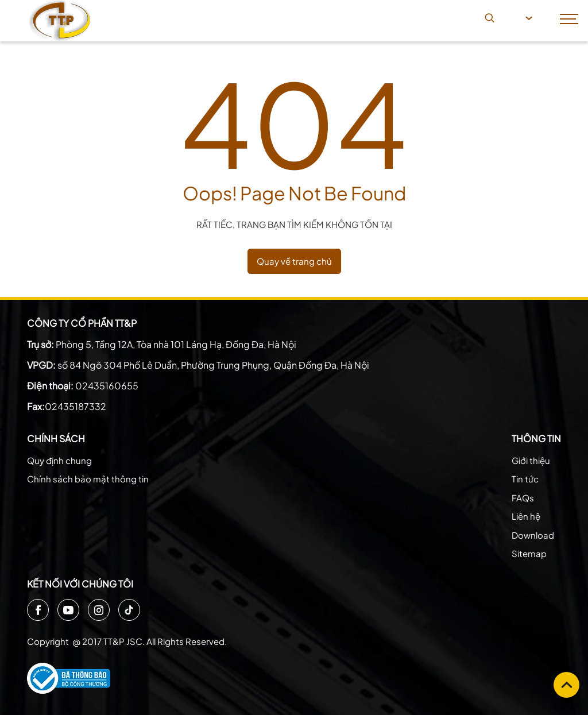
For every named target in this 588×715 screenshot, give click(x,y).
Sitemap (529, 553)
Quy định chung (59, 460)
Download (533, 535)
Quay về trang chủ (294, 261)
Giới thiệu (531, 460)
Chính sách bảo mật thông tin (88, 479)
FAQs (523, 498)
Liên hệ (526, 516)
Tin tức (525, 479)
